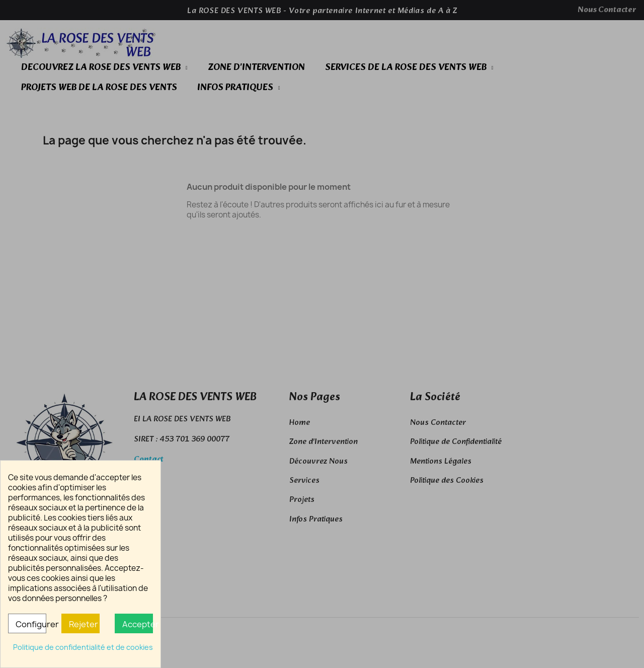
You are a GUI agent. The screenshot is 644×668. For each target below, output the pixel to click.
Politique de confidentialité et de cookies (83, 647)
